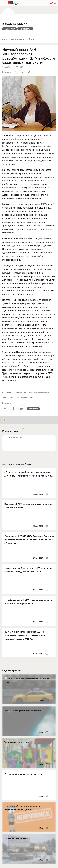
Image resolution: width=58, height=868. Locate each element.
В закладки (33, 409)
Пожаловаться (25, 29)
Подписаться (9, 29)
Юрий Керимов (15, 24)
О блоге (31, 39)
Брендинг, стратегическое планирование (33, 393)
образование (22, 398)
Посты (5, 39)
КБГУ (32, 398)
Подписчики (18, 39)
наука (12, 398)
